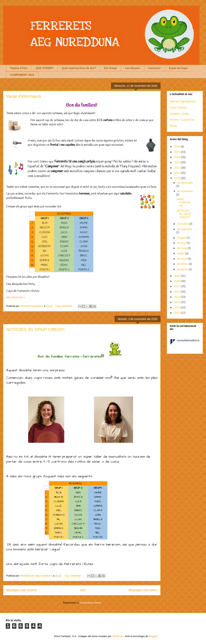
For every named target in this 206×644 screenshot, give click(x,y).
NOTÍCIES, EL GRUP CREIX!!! (35, 330)
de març (182, 259)
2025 (177, 152)
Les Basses (133, 68)
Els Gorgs (111, 68)
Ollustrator (118, 636)
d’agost (182, 238)
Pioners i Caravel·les (182, 120)
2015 (177, 297)
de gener (183, 269)
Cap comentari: (64, 306)
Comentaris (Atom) (90, 603)
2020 (177, 178)
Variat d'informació (23, 96)
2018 (177, 281)
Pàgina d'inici (19, 68)
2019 (177, 276)
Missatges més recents (21, 590)
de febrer (183, 264)
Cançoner (154, 68)
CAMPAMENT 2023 (22, 75)
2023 (177, 162)
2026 (177, 146)
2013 (177, 307)
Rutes (173, 126)
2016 (177, 292)
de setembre (185, 229)
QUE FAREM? (45, 68)
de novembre (185, 191)
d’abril (181, 253)
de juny (182, 243)
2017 (177, 286)
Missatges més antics (143, 590)
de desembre (185, 183)
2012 (177, 313)
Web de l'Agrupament (183, 101)
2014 (177, 302)
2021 (177, 173)
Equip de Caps (178, 68)
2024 (177, 157)
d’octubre (183, 224)
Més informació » (16, 297)
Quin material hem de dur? (79, 68)
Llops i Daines (178, 108)
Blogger (153, 636)
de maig (182, 248)
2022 (177, 168)
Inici (83, 590)
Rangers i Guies (179, 114)
